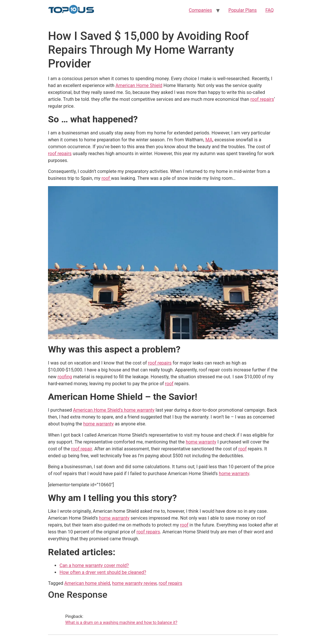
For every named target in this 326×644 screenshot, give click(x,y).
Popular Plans (242, 10)
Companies (201, 10)
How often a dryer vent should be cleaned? (103, 572)
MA (209, 140)
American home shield (87, 583)
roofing (65, 377)
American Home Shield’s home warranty (114, 410)
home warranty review (134, 583)
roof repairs (262, 99)
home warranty (98, 424)
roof (106, 178)
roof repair (81, 449)
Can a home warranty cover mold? (94, 565)
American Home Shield (139, 85)
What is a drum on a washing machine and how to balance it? (121, 623)
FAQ (270, 10)
